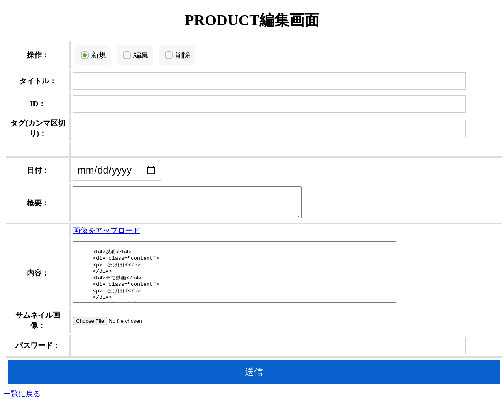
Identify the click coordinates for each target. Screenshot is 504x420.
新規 (95, 55)
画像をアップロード (103, 236)
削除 (180, 55)
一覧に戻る (22, 412)
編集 (137, 55)
